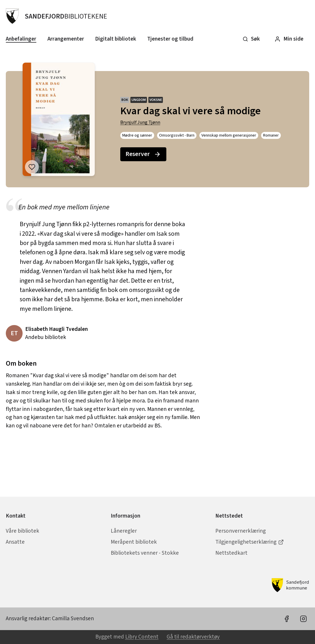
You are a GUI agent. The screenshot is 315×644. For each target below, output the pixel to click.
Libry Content (142, 637)
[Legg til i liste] (32, 167)
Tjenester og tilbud (170, 39)
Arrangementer (66, 39)
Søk (251, 39)
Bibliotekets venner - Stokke (145, 553)
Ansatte (15, 542)
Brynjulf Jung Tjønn (140, 122)
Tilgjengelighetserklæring (250, 542)
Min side (289, 39)
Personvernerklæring (241, 531)
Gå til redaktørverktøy (193, 637)
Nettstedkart (231, 553)
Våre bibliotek (22, 531)
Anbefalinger (21, 39)
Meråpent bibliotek (134, 542)
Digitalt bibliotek (116, 39)
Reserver (143, 154)
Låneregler (124, 531)
